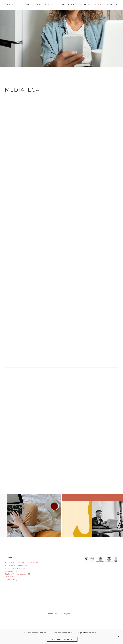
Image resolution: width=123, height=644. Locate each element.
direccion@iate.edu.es (15, 568)
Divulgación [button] (112, 5)
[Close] (119, 636)
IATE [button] (20, 5)
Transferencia (67, 5)
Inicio (10, 5)
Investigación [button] (33, 5)
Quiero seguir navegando (62, 639)
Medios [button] (98, 5)
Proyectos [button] (50, 5)
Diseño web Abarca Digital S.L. (61, 614)
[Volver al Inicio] (6, 5)
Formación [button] (84, 5)
